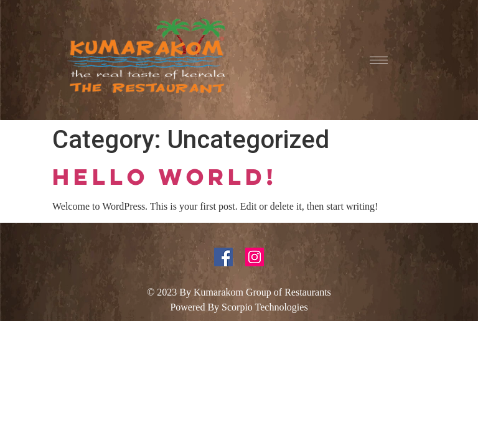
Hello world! (165, 176)
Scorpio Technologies (265, 307)
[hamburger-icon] (379, 60)
